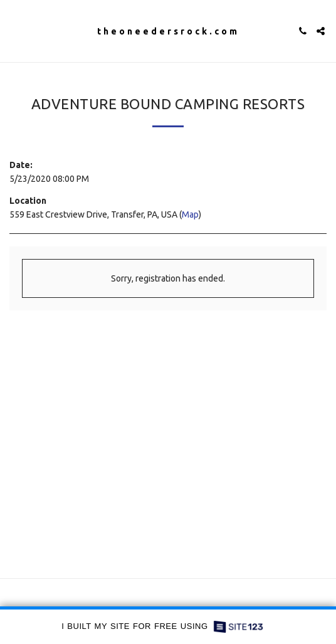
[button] (14, 30)
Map (190, 214)
